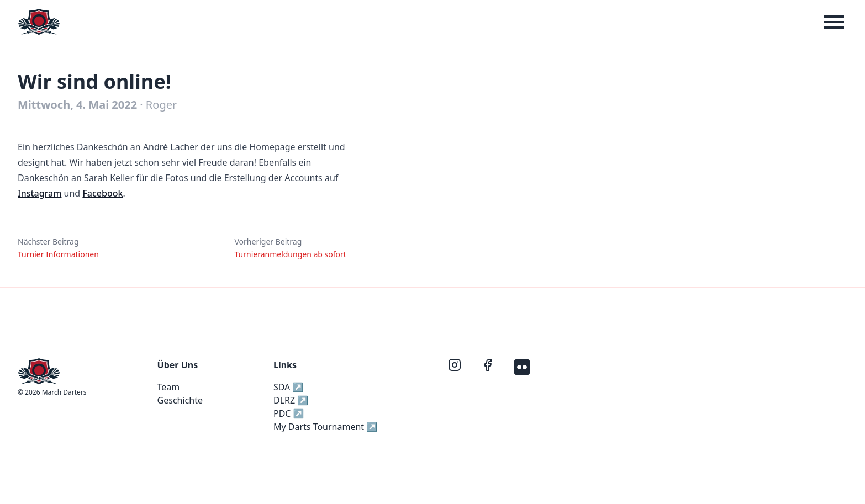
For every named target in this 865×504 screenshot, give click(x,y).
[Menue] (834, 22)
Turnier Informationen (58, 254)
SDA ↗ (288, 387)
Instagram (39, 193)
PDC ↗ (289, 413)
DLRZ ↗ (291, 400)
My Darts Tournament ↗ (325, 427)
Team (169, 387)
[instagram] (456, 366)
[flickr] (522, 366)
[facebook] (489, 366)
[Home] (39, 22)
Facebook (102, 193)
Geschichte (180, 400)
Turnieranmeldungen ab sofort (290, 254)
